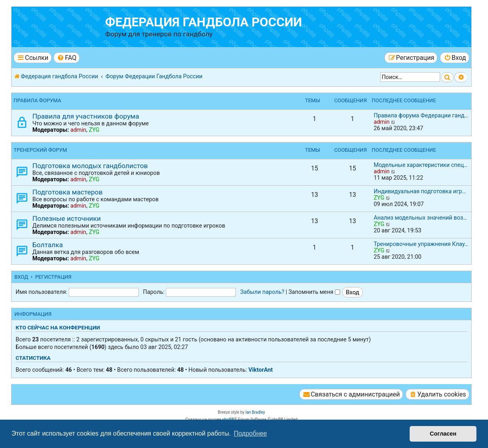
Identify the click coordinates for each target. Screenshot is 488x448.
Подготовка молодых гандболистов (90, 166)
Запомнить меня (314, 292)
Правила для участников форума (86, 116)
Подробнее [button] (250, 433)
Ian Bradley (255, 412)
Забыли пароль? (262, 292)
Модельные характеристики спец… (421, 165)
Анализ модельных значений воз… (420, 218)
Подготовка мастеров (68, 192)
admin (78, 130)
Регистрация (53, 277)
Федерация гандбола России (204, 22)
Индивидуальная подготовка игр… (420, 191)
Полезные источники (67, 218)
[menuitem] (67, 58)
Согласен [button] (443, 434)
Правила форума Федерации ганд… (421, 115)
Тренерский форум (40, 150)
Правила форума (37, 100)
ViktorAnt (260, 370)
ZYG (94, 130)
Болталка (48, 245)
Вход (21, 277)
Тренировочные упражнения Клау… (421, 244)
